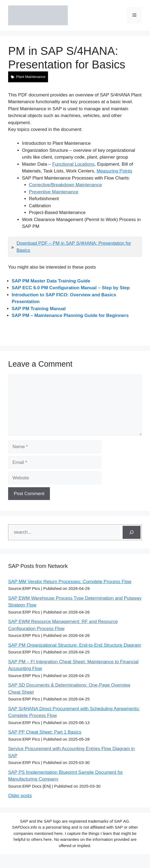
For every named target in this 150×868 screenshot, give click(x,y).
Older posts (20, 796)
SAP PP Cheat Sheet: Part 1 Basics (45, 732)
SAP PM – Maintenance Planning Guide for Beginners (70, 315)
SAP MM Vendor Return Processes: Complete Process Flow (70, 582)
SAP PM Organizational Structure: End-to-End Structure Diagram (75, 645)
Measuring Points (114, 171)
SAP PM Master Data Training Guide (51, 281)
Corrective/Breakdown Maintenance (66, 185)
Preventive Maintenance (54, 192)
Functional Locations (74, 164)
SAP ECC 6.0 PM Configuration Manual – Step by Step (71, 288)
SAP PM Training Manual (39, 309)
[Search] (132, 532)
